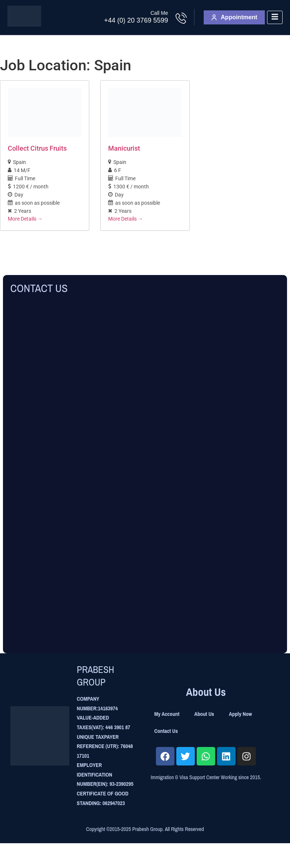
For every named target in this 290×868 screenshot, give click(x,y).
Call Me (159, 13)
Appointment (234, 17)
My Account (167, 714)
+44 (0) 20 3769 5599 (136, 20)
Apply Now (240, 714)
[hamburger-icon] (275, 18)
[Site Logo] (24, 25)
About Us (204, 714)
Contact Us (166, 731)
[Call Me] (181, 18)
